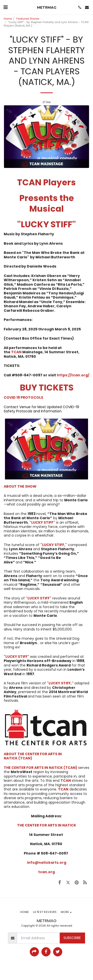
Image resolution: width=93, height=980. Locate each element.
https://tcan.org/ (73, 375)
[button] (5, 7)
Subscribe (72, 938)
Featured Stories (28, 19)
